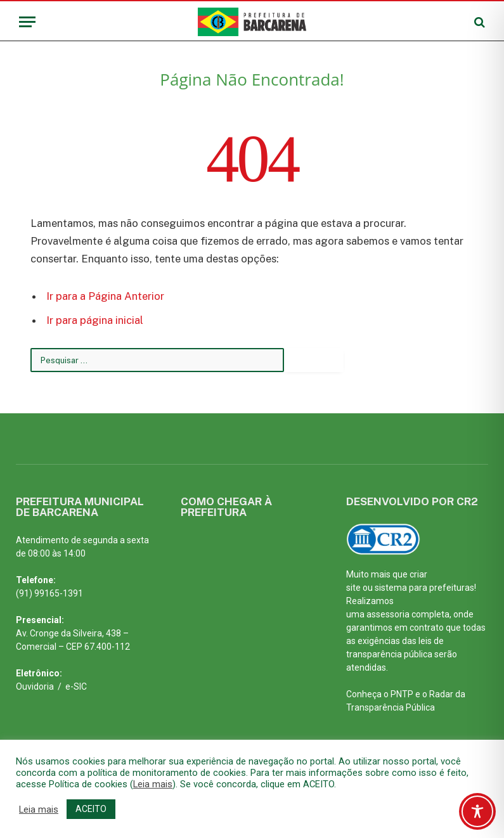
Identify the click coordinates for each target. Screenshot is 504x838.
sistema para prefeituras (424, 588)
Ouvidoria (35, 687)
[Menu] (27, 22)
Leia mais (153, 784)
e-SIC (76, 687)
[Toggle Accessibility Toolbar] (477, 811)
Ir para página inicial (95, 320)
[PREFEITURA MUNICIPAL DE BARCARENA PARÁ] (241, 615)
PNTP (402, 694)
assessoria (388, 614)
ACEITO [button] (91, 809)
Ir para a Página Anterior (105, 296)
